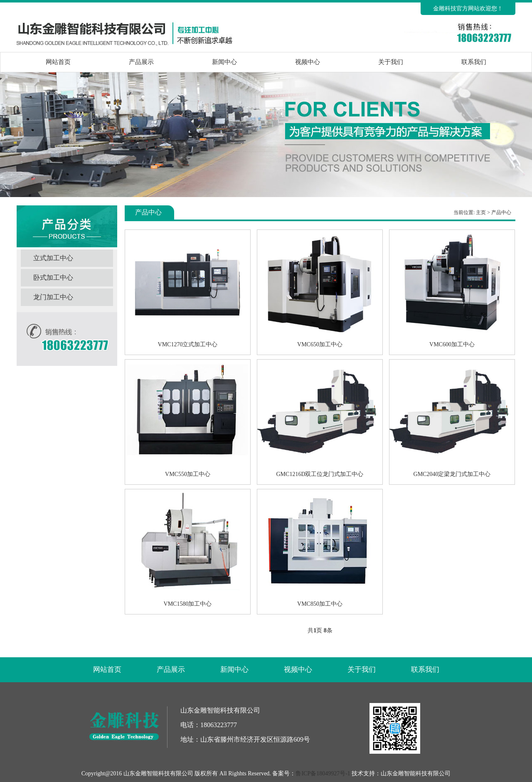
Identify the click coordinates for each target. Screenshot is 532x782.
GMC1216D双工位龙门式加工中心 (320, 474)
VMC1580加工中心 (188, 604)
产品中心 (501, 212)
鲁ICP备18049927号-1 (323, 773)
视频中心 (308, 62)
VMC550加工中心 (188, 474)
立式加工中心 (53, 258)
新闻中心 (224, 62)
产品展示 (141, 62)
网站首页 (58, 62)
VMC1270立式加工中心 (188, 344)
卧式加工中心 (53, 278)
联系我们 (474, 62)
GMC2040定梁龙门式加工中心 (452, 474)
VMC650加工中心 (320, 344)
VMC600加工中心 (452, 344)
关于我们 (391, 62)
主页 (481, 212)
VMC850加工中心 (320, 604)
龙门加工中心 (53, 297)
